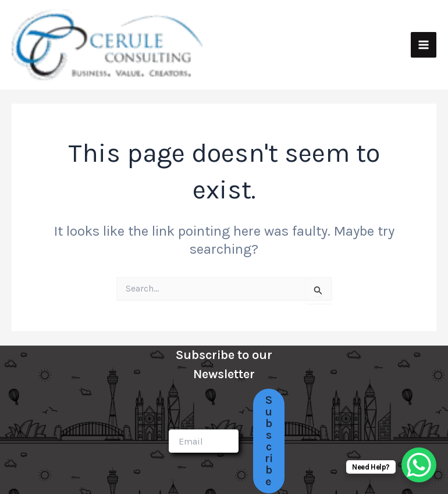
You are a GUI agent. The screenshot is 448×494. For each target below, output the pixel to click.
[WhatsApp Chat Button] (419, 465)
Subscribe (269, 441)
